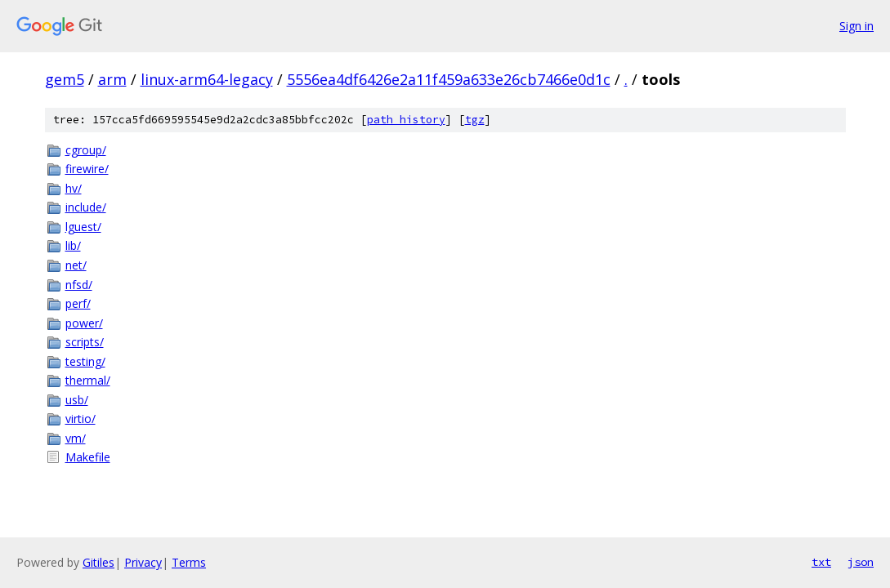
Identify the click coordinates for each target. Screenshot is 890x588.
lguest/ (83, 227)
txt (821, 562)
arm (112, 79)
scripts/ (85, 342)
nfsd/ (79, 285)
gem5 (65, 79)
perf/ (78, 303)
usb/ (77, 400)
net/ (76, 265)
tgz (475, 120)
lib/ (73, 245)
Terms (189, 562)
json (861, 562)
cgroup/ (86, 150)
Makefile (88, 457)
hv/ (74, 188)
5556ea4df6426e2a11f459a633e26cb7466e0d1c (449, 79)
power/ (84, 323)
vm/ (76, 438)
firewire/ (87, 169)
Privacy (143, 562)
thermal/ (88, 380)
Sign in (856, 26)
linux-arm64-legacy (207, 79)
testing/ (85, 361)
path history (406, 120)
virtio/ (81, 419)
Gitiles (98, 562)
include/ (86, 207)
